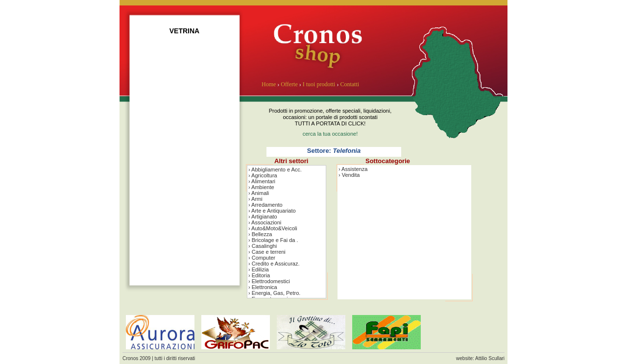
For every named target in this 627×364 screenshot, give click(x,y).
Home (269, 84)
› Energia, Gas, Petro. (274, 293)
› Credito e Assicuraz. (274, 264)
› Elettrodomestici (269, 281)
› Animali (259, 193)
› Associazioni (265, 222)
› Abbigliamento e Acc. (275, 170)
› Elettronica (263, 287)
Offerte (289, 84)
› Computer (262, 258)
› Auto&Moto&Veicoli (273, 228)
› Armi (255, 199)
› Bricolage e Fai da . (273, 240)
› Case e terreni (267, 252)
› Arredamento (265, 205)
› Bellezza (260, 234)
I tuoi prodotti (319, 84)
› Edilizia (259, 269)
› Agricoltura (263, 175)
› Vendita (349, 175)
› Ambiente (261, 187)
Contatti (350, 84)
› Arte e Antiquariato (272, 211)
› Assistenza (353, 169)
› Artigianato (263, 217)
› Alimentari (262, 181)
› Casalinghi (263, 246)
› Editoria (259, 275)
